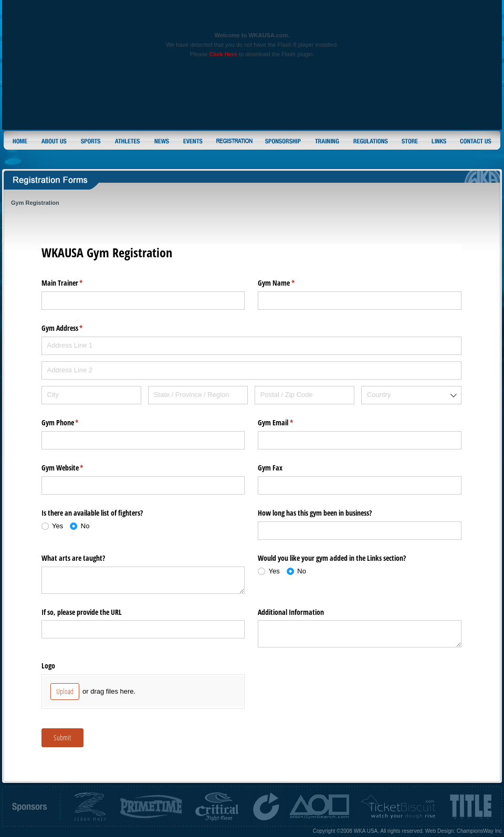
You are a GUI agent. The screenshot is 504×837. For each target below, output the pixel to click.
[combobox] (411, 395)
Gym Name (288, 283)
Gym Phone (72, 423)
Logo (48, 666)
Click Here (223, 54)
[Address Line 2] (251, 370)
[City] (92, 395)
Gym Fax (270, 468)
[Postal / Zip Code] (305, 395)
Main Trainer (75, 283)
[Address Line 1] (251, 346)
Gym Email (288, 423)
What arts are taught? (73, 558)
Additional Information (291, 612)
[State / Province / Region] (198, 395)
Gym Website (75, 468)
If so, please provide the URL (82, 612)
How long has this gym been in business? (315, 513)
